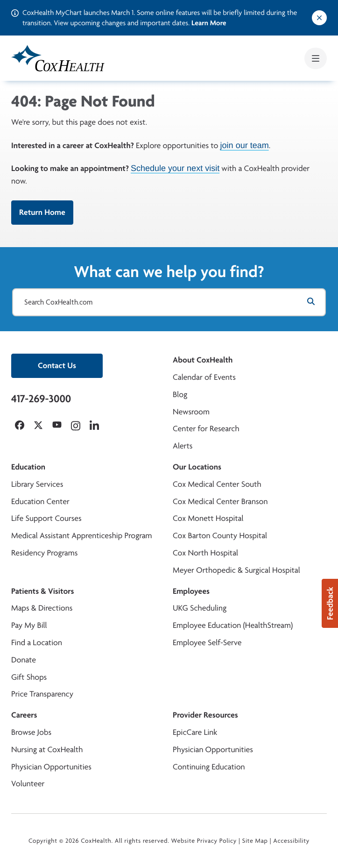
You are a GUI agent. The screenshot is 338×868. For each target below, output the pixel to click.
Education (28, 467)
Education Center (40, 502)
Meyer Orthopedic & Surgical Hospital (236, 570)
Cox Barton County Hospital (220, 536)
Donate (24, 660)
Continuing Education (209, 767)
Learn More (209, 23)
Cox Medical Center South (217, 484)
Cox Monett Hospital (208, 518)
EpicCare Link (195, 732)
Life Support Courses (46, 518)
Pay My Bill (29, 625)
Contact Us (57, 366)
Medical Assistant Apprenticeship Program (81, 536)
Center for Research (206, 429)
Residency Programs (44, 553)
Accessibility (291, 841)
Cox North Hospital (205, 553)
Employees (191, 591)
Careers (24, 715)
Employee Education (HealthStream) (233, 625)
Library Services (37, 484)
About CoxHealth (203, 360)
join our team (245, 145)
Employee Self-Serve (207, 643)
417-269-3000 (41, 398)
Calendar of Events (204, 377)
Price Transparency (42, 694)
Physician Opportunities (51, 767)
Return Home (42, 212)
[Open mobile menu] (316, 58)
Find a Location (37, 643)
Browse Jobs (31, 732)
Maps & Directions (42, 608)
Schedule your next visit (175, 168)
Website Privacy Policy (204, 841)
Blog (180, 395)
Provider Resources (205, 715)
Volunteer (28, 784)
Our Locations (197, 467)
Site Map (255, 841)
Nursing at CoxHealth (47, 750)
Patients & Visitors (43, 591)
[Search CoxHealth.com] (169, 302)
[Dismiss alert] (319, 18)
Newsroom (191, 412)
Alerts (183, 446)
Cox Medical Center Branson (220, 502)
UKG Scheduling (200, 608)
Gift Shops (29, 677)
